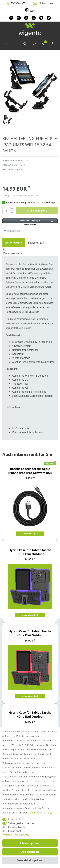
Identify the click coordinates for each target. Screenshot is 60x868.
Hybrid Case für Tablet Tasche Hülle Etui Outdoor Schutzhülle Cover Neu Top (30, 552)
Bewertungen (36, 243)
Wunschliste (12, 231)
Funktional (14, 831)
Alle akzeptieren (30, 843)
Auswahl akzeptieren (30, 860)
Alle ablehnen (30, 852)
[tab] (14, 243)
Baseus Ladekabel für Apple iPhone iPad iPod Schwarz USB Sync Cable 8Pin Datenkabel (30, 471)
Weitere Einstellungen (16, 835)
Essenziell (14, 819)
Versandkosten (30, 196)
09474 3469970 (18, 3)
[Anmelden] (53, 44)
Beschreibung (14, 243)
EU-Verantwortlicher (13, 251)
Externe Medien (18, 827)
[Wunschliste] (34, 44)
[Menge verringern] (12, 213)
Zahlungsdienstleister (21, 823)
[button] (30, 222)
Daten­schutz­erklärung (40, 813)
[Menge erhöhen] (12, 209)
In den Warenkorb (37, 211)
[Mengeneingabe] (6, 211)
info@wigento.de (46, 3)
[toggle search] (25, 44)
